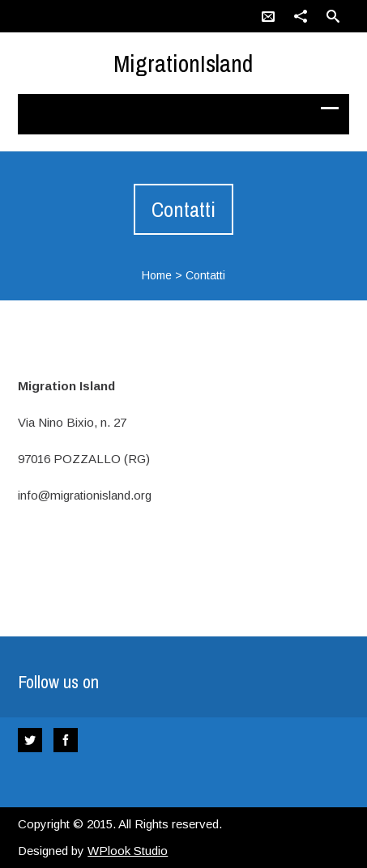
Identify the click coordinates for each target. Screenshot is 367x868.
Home (157, 275)
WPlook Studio (128, 851)
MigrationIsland (183, 63)
